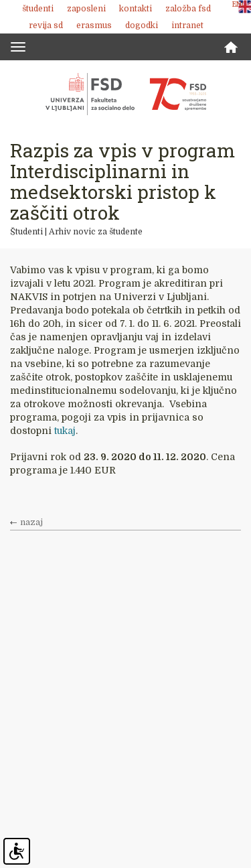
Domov (231, 47)
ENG (240, 4)
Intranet (187, 25)
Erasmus (94, 25)
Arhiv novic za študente (96, 232)
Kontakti (136, 9)
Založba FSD (188, 9)
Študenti (38, 9)
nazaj (31, 522)
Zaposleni (86, 9)
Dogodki (142, 25)
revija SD (46, 25)
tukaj (65, 431)
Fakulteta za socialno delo (126, 94)
